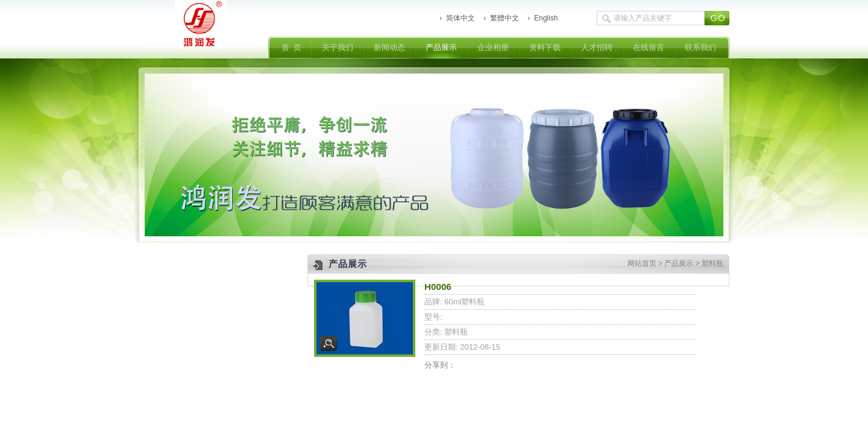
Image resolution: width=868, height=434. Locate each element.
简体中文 (461, 18)
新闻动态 (389, 47)
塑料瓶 (712, 263)
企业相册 (493, 47)
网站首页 (642, 263)
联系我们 (700, 47)
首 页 (291, 47)
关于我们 (338, 47)
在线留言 (649, 47)
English (546, 18)
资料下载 (545, 47)
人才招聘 (597, 47)
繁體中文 (505, 18)
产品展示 (441, 47)
